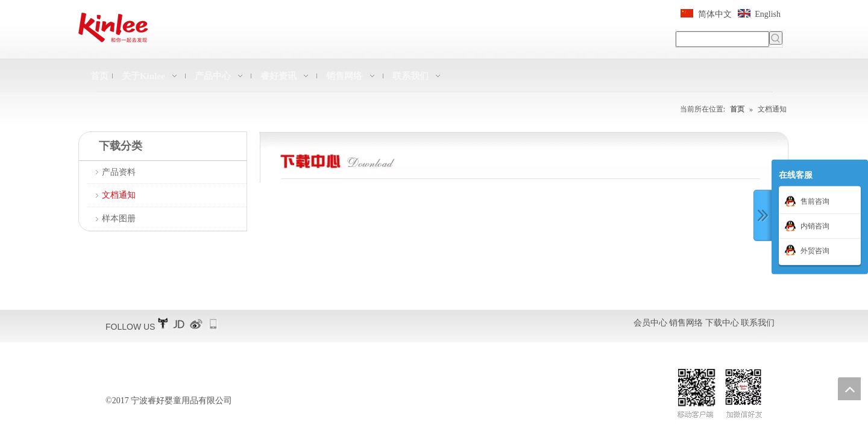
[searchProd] (722, 39)
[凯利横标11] (114, 28)
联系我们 (758, 323)
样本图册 (119, 219)
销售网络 (686, 323)
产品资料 (119, 172)
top (849, 389)
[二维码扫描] (720, 395)
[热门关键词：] (776, 38)
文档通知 (119, 195)
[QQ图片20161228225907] (524, 157)
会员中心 (650, 323)
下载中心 (722, 323)
